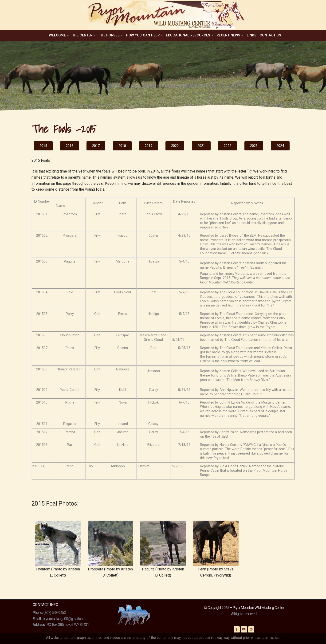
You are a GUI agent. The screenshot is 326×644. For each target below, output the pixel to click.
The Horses (111, 35)
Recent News (230, 35)
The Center (84, 35)
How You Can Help (144, 35)
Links (252, 35)
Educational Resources (190, 35)
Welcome (59, 35)
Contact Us (270, 35)
